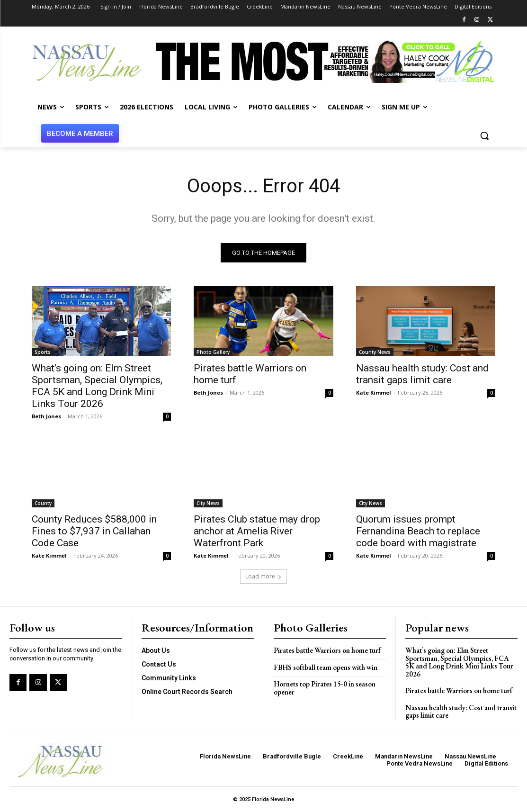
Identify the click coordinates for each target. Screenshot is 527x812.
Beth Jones (46, 416)
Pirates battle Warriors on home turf (327, 650)
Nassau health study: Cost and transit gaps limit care (422, 374)
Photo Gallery (213, 352)
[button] (484, 135)
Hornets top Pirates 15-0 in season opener (325, 688)
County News (375, 352)
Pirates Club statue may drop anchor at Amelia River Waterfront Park (257, 531)
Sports (43, 352)
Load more (263, 576)
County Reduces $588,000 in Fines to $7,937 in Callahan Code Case (94, 531)
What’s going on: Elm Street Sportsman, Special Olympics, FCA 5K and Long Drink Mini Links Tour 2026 (97, 385)
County (43, 503)
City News (208, 503)
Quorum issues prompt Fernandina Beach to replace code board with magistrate (418, 531)
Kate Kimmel (374, 392)
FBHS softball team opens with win (326, 667)
